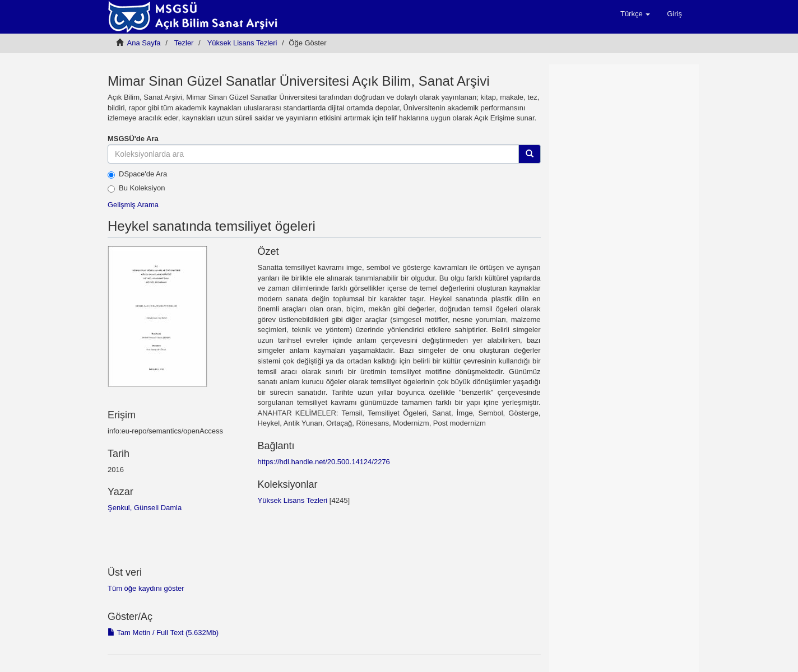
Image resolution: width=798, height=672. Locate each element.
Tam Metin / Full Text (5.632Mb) (163, 633)
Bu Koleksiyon (136, 188)
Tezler (184, 43)
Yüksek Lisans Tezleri (242, 43)
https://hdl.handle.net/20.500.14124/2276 (323, 462)
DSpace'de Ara (137, 174)
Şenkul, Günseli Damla (145, 508)
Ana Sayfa (144, 43)
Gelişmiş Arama (133, 205)
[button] (635, 14)
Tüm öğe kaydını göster (146, 588)
